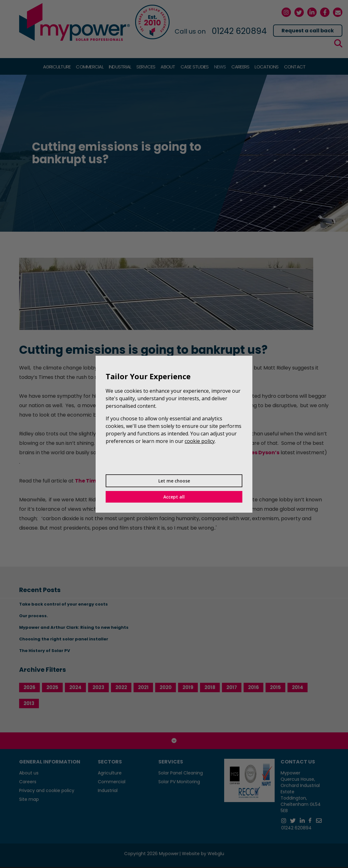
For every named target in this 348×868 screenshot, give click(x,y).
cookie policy (200, 441)
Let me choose (174, 481)
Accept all (174, 497)
